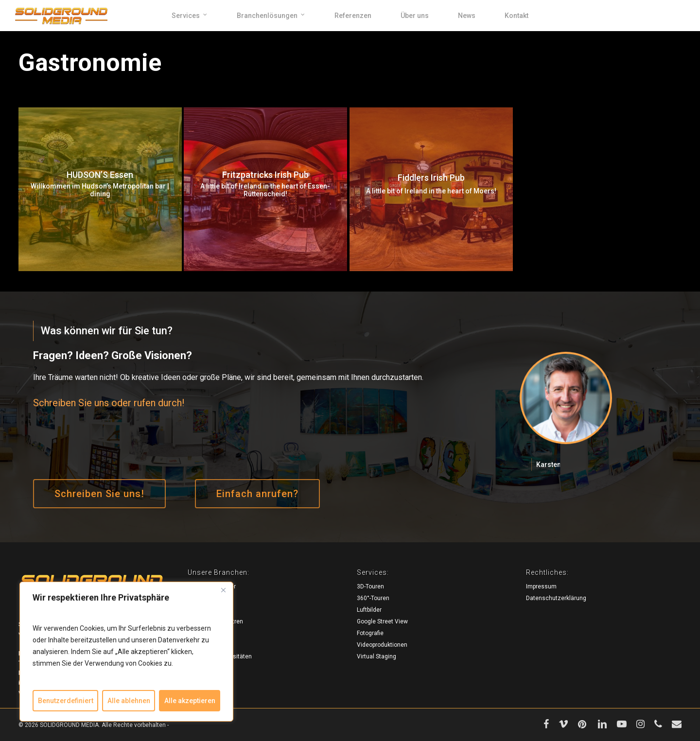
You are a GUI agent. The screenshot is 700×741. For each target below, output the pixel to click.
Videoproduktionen (382, 645)
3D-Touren (370, 586)
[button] (99, 494)
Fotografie (370, 633)
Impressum (541, 586)
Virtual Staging (376, 656)
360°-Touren (373, 598)
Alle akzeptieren (190, 701)
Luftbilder (369, 610)
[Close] (223, 590)
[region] (126, 652)
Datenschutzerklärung (556, 598)
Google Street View (382, 621)
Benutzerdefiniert (66, 701)
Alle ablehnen (129, 701)
